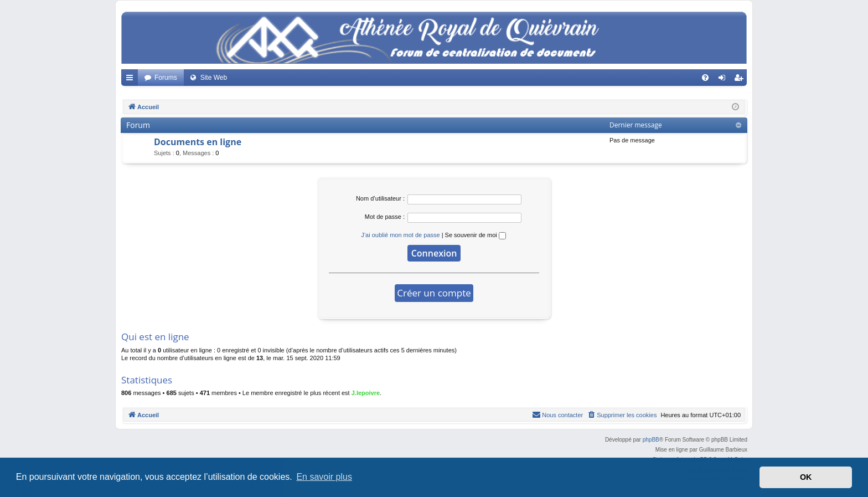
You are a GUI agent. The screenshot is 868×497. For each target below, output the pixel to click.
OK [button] (806, 477)
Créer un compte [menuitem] (741, 80)
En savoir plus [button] (324, 477)
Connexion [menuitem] (724, 80)
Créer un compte (434, 293)
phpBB (651, 440)
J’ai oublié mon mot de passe (400, 235)
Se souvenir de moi (476, 235)
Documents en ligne (198, 142)
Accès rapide (132, 80)
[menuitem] (705, 78)
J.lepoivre (366, 393)
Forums (166, 78)
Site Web (214, 78)
